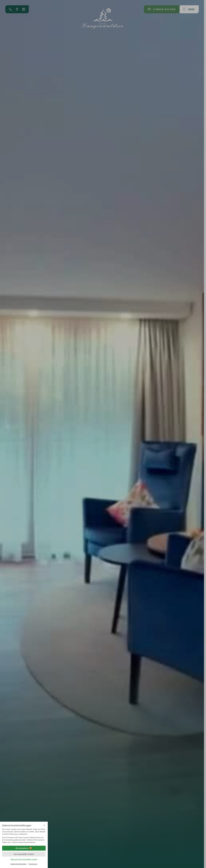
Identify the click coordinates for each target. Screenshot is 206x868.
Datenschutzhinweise (18, 864)
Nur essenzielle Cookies (24, 854)
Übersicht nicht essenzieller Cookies (24, 859)
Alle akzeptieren (24, 848)
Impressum (33, 864)
